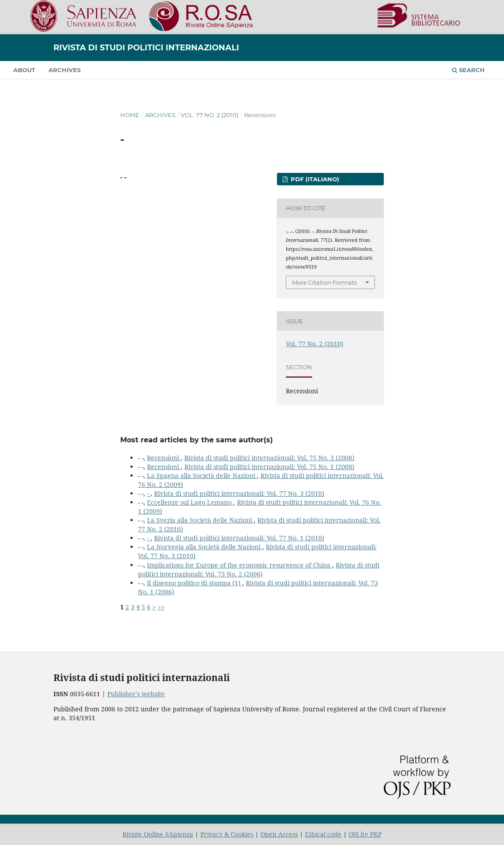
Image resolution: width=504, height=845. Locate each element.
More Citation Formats (324, 282)
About (24, 70)
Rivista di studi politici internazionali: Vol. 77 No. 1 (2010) (239, 538)
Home (130, 115)
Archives (65, 70)
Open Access (279, 834)
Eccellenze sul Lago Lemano (190, 502)
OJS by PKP (365, 834)
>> (161, 607)
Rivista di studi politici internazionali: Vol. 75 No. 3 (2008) (269, 458)
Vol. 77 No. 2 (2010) (209, 115)
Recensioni (164, 458)
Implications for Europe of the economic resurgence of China (240, 565)
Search (468, 70)
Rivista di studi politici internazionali (146, 48)
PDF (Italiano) (314, 179)
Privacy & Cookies (227, 834)
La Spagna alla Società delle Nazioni (202, 476)
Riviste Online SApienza (158, 834)
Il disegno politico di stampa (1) (195, 583)
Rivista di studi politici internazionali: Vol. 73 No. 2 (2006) (259, 569)
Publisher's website (136, 694)
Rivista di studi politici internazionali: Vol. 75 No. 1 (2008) (269, 467)
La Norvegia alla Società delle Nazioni (205, 547)
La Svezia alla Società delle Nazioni (200, 520)
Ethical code (323, 834)
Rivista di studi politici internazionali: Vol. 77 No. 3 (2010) (239, 493)
